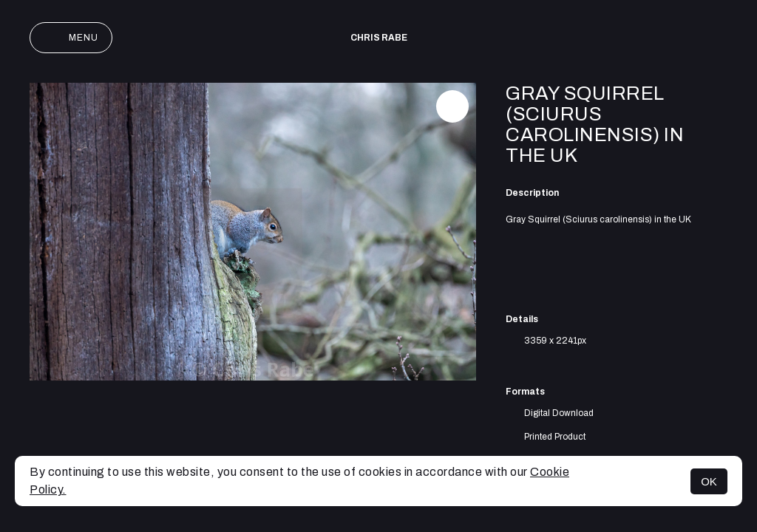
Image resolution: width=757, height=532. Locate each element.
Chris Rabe (379, 38)
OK (709, 481)
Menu (71, 38)
